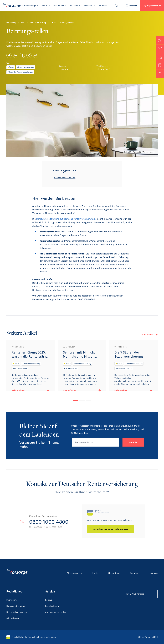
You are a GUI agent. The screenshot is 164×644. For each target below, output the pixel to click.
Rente (95, 573)
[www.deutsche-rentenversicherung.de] (111, 529)
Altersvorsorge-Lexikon (56, 612)
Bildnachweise (13, 618)
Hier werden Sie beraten (65, 178)
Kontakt (49, 600)
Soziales (134, 573)
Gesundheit (114, 573)
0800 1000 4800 (49, 522)
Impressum (12, 600)
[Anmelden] (133, 442)
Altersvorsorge (74, 573)
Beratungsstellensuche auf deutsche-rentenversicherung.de (66, 219)
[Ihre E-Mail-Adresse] (96, 442)
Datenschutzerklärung (16, 606)
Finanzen (153, 573)
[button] (160, 40)
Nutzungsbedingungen (17, 612)
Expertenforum (52, 606)
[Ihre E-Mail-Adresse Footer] (140, 594)
